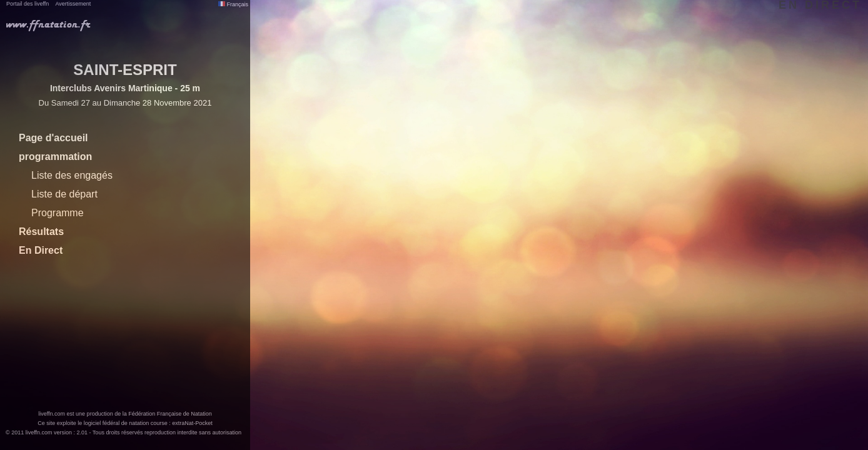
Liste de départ (64, 194)
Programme (58, 213)
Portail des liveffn (28, 4)
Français (233, 4)
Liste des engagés (72, 175)
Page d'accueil (53, 138)
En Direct (41, 250)
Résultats (41, 232)
